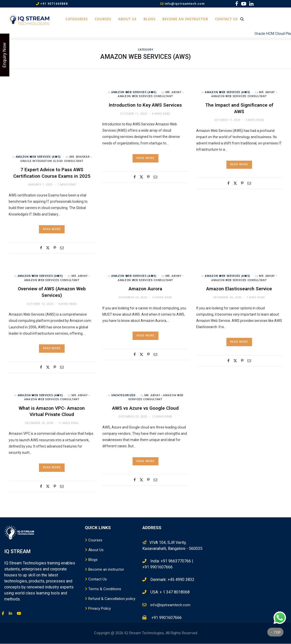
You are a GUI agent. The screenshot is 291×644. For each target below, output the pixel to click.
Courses (103, 19)
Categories (77, 19)
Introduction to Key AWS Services (145, 105)
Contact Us (226, 19)
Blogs (149, 19)
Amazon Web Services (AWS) (38, 157)
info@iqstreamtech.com (183, 4)
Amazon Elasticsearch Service (239, 289)
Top (275, 632)
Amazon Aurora (145, 289)
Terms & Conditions (105, 589)
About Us (127, 19)
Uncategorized (123, 395)
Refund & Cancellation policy (112, 599)
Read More (52, 229)
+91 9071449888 (52, 4)
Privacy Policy (100, 609)
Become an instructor (185, 19)
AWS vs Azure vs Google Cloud (145, 408)
